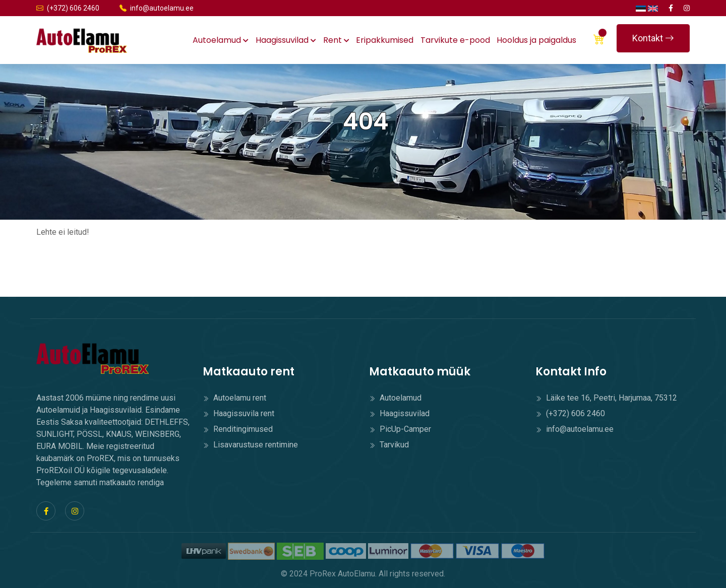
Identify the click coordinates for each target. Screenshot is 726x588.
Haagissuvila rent (238, 413)
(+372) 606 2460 (68, 8)
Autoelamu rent (234, 398)
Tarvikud (389, 445)
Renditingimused (238, 429)
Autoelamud (221, 40)
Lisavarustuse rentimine (250, 445)
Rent (336, 40)
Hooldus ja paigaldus (536, 40)
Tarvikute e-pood (455, 40)
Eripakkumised (385, 40)
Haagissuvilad (286, 40)
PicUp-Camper (400, 429)
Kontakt (653, 38)
